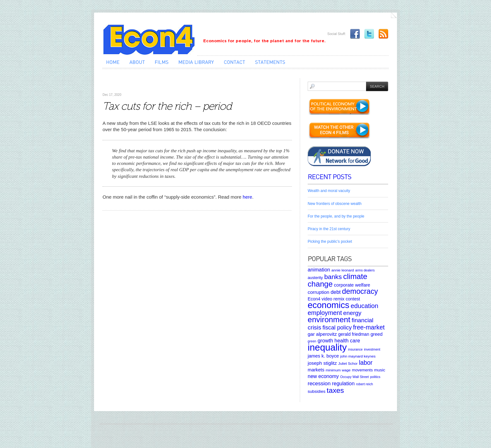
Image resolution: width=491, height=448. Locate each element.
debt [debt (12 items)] (336, 292)
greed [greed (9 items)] (376, 334)
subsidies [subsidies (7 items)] (316, 391)
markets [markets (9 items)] (316, 370)
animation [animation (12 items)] (319, 270)
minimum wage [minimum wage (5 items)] (338, 370)
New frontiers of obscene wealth (335, 204)
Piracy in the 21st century (329, 229)
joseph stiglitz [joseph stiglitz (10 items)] (322, 363)
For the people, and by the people (336, 216)
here (247, 197)
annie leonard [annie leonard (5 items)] (343, 270)
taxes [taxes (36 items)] (335, 390)
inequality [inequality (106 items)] (327, 347)
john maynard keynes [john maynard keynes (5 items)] (358, 356)
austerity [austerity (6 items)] (315, 278)
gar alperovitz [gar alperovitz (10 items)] (322, 334)
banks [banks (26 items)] (333, 277)
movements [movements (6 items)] (362, 370)
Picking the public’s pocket (330, 241)
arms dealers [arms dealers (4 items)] (365, 270)
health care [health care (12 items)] (347, 340)
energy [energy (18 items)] (352, 313)
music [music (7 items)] (379, 370)
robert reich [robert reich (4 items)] (364, 384)
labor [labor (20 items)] (366, 363)
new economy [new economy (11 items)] (323, 376)
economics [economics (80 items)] (328, 305)
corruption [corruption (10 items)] (319, 292)
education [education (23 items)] (364, 306)
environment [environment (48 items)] (329, 320)
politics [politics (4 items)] (375, 377)
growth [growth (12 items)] (325, 340)
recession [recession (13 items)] (319, 384)
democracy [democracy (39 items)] (360, 291)
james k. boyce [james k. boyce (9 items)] (323, 356)
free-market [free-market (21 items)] (369, 327)
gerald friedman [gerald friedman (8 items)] (354, 334)
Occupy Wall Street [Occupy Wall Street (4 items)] (355, 377)
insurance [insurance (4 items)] (355, 349)
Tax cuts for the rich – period (167, 106)
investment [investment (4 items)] (372, 349)
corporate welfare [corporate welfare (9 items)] (352, 285)
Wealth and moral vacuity (329, 191)
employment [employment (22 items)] (325, 313)
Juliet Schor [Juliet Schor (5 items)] (348, 363)
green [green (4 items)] (312, 341)
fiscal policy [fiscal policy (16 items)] (337, 328)
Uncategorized (117, 85)
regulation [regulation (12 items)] (343, 383)
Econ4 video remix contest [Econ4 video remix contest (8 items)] (334, 299)
